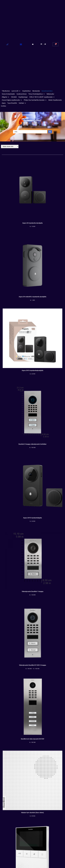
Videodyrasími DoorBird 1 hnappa (33, 591)
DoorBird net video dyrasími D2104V (33, 739)
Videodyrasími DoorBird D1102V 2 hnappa (33, 665)
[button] (21, 44)
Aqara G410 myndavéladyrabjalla (32, 370)
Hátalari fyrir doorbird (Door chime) (32, 813)
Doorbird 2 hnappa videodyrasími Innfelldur (32, 444)
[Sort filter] (10, 146)
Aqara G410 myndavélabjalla (32, 518)
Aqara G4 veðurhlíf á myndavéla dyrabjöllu (33, 297)
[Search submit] (50, 132)
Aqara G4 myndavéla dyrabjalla (32, 223)
